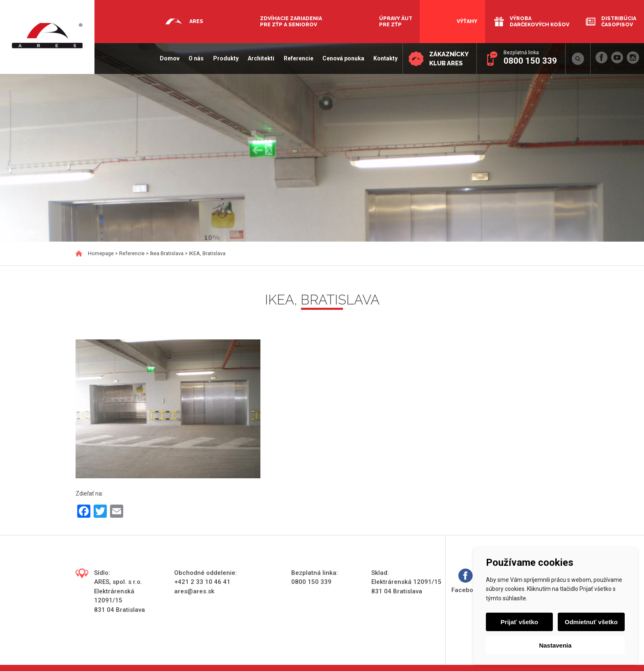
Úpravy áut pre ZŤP (396, 21)
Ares (196, 21)
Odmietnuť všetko (591, 622)
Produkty (225, 58)
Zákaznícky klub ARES (448, 59)
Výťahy (467, 21)
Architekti (261, 58)
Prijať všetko (519, 622)
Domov (169, 58)
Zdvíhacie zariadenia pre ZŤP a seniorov (291, 21)
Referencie (298, 58)
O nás (196, 58)
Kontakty (385, 58)
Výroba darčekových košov (539, 21)
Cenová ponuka (343, 58)
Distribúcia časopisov (619, 21)
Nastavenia (555, 645)
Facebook (466, 581)
